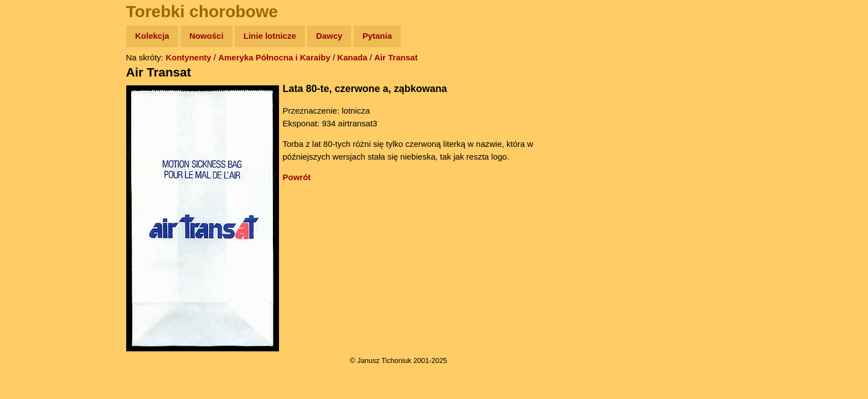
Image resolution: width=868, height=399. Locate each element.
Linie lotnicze (270, 36)
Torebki (33, 229)
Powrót (297, 177)
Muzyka (33, 164)
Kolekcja (152, 36)
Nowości (206, 36)
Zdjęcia (33, 101)
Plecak (32, 186)
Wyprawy (37, 79)
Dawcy (329, 36)
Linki (28, 207)
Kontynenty (188, 57)
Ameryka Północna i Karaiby (274, 57)
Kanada (352, 57)
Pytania (377, 36)
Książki (33, 143)
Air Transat (396, 57)
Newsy (32, 122)
